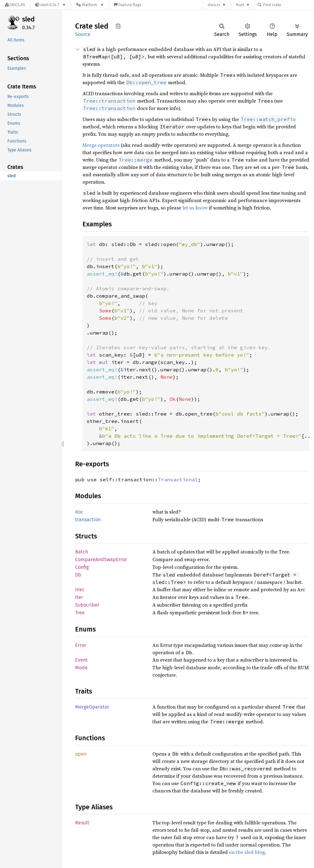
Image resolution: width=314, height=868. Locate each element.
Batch (82, 552)
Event (81, 660)
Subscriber (87, 605)
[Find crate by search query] (288, 5)
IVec (80, 590)
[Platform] (90, 5)
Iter (79, 597)
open (81, 754)
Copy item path (118, 26)
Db (78, 575)
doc (79, 512)
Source (83, 34)
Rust (240, 5)
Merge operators (101, 145)
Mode (81, 668)
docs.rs (214, 5)
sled (28, 19)
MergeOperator (92, 707)
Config (82, 567)
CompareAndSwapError (101, 559)
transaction (88, 520)
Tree (80, 613)
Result (82, 823)
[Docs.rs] (15, 5)
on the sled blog (247, 852)
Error (81, 645)
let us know (195, 208)
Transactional (178, 479)
